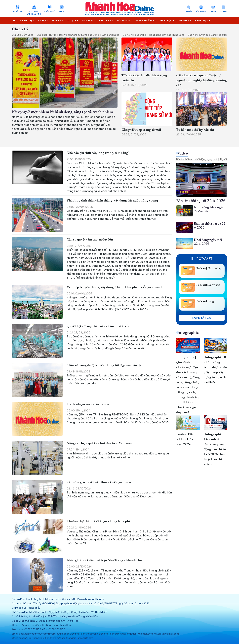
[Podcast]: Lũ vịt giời (208, 285)
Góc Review (201, 12)
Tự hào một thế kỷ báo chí (195, 130)
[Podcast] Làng (205, 301)
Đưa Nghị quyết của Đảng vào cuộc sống (211, 35)
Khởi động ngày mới (206, 159)
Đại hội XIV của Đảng (134, 35)
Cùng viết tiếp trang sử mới (141, 130)
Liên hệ (213, 12)
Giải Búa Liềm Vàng (23, 35)
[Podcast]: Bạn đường (208, 269)
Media (61, 12)
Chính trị (20, 29)
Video (183, 154)
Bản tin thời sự (184, 159)
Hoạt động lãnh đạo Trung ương (167, 35)
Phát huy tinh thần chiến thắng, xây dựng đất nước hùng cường (112, 201)
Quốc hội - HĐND (46, 35)
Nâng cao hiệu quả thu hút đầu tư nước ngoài (99, 443)
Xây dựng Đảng (111, 35)
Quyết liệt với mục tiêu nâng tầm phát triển (98, 326)
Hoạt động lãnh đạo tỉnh (34, 13)
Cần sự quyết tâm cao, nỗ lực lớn (90, 240)
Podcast (202, 259)
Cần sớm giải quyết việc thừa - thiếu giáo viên (99, 482)
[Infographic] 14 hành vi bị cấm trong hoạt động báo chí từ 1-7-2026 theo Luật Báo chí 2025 (215, 449)
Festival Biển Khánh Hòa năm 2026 (185, 440)
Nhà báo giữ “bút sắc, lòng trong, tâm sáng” (98, 153)
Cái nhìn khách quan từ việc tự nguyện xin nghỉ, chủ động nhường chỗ (201, 80)
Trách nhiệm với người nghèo (88, 404)
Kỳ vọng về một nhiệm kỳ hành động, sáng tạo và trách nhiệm (62, 112)
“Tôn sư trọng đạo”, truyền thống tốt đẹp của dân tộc (104, 365)
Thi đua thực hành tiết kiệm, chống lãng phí (98, 521)
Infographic (188, 333)
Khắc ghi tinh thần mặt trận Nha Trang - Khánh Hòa (105, 560)
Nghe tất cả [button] (202, 318)
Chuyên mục (18, 12)
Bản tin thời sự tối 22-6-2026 (201, 201)
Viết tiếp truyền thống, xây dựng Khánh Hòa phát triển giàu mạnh (115, 287)
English (223, 12)
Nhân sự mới (50, 12)
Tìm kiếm (188, 12)
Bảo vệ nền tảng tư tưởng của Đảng (79, 35)
